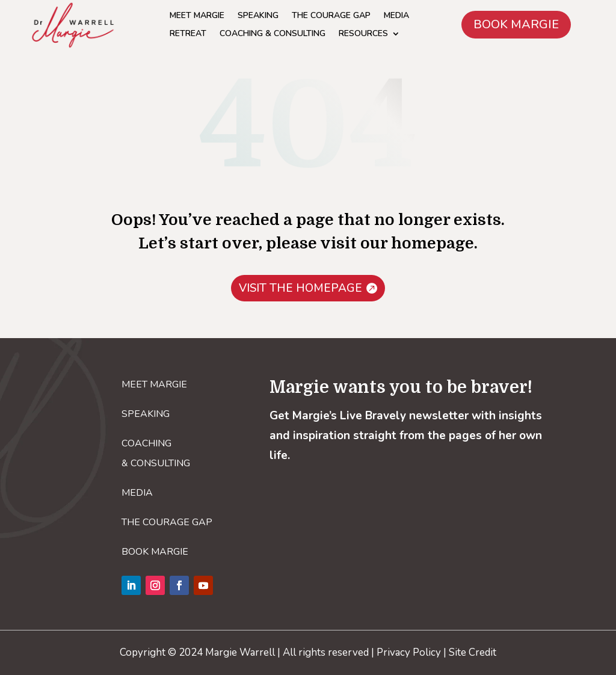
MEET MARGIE (197, 16)
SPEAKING (258, 16)
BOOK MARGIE (516, 24)
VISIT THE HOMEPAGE (300, 288)
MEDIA (396, 16)
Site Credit (473, 652)
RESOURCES (363, 34)
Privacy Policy (409, 652)
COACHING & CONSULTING (273, 34)
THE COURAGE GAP (331, 16)
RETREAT (188, 34)
